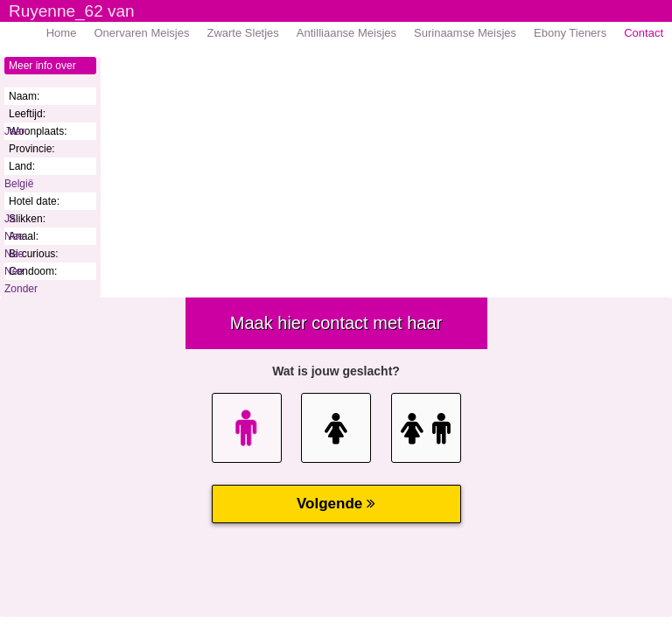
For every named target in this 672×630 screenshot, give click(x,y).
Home (62, 33)
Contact (644, 33)
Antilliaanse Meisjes (346, 33)
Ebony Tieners (570, 33)
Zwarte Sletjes (242, 33)
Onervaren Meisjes (141, 33)
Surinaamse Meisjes (465, 33)
